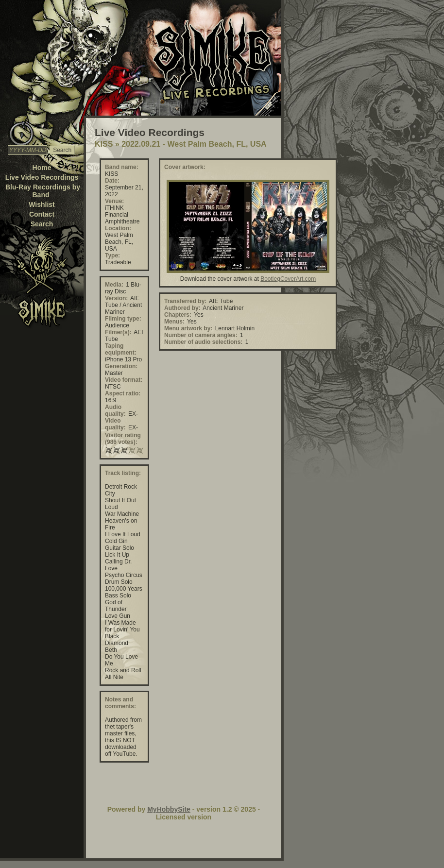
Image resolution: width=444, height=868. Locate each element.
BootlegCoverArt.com (288, 279)
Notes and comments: (120, 703)
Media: (114, 285)
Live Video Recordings (42, 177)
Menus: (174, 322)
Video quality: (115, 424)
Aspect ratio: (123, 393)
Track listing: (123, 473)
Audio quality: (115, 410)
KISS (104, 144)
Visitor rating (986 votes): (123, 439)
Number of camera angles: (201, 335)
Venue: (114, 201)
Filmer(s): (118, 332)
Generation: (121, 366)
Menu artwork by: (188, 328)
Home (42, 168)
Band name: (122, 167)
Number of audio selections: (203, 342)
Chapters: (178, 315)
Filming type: (123, 319)
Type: (112, 255)
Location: (118, 228)
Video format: (124, 380)
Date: (112, 181)
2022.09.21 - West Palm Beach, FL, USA (194, 144)
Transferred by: (185, 301)
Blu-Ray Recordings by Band (43, 191)
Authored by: (182, 308)
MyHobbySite (169, 809)
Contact (42, 214)
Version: (116, 298)
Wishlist (42, 204)
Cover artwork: (185, 167)
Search (42, 224)
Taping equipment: (121, 349)
